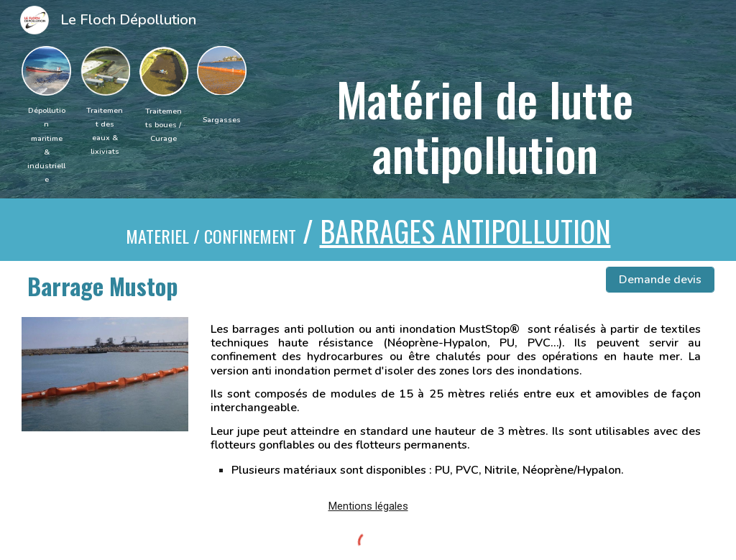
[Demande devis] (660, 280)
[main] (46, 144)
